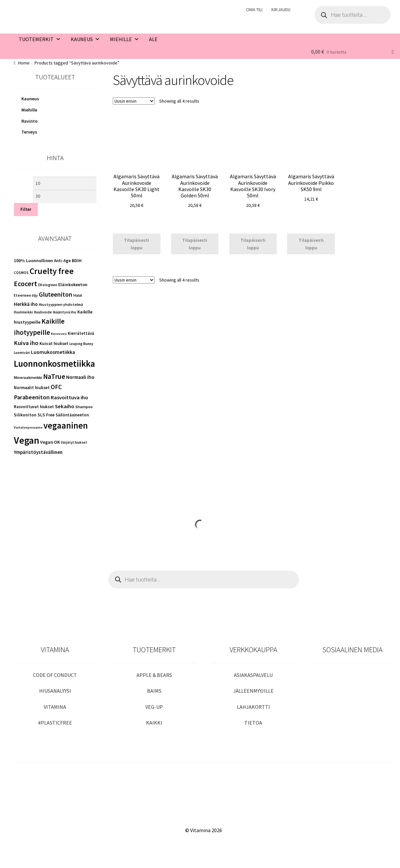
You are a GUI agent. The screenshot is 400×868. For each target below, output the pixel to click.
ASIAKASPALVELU (253, 675)
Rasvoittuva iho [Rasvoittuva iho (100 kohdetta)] (69, 397)
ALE (153, 39)
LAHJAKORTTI (253, 707)
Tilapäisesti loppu (137, 244)
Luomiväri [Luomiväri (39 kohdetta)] (22, 353)
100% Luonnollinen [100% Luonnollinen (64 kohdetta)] (33, 260)
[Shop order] (134, 101)
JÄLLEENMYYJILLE (253, 691)
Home (24, 63)
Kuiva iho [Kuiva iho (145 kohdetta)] (26, 343)
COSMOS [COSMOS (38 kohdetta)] (21, 273)
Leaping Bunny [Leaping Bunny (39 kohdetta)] (81, 344)
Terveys (29, 132)
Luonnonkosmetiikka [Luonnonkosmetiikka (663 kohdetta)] (54, 363)
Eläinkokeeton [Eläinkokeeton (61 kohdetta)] (73, 285)
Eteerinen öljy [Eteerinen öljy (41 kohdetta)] (26, 295)
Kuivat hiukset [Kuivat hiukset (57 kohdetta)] (54, 344)
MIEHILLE (125, 39)
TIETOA (253, 723)
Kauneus (30, 99)
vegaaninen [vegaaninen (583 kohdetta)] (66, 425)
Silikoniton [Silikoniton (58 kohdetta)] (25, 415)
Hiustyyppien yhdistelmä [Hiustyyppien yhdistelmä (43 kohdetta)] (61, 304)
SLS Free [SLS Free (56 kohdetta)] (46, 415)
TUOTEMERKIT (40, 39)
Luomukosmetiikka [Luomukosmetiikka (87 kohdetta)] (53, 352)
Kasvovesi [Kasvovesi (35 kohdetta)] (59, 334)
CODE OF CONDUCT (55, 675)
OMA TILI (254, 10)
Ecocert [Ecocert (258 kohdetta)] (25, 284)
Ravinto (29, 121)
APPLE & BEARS (154, 675)
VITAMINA (55, 707)
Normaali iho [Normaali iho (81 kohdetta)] (80, 377)
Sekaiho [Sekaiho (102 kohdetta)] (65, 406)
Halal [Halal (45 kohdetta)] (78, 295)
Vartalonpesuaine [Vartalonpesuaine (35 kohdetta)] (28, 427)
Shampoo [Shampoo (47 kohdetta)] (84, 407)
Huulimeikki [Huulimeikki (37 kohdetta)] (23, 312)
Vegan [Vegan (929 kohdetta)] (26, 440)
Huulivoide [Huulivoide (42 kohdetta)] (43, 312)
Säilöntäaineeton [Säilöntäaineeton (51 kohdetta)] (72, 415)
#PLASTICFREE (55, 723)
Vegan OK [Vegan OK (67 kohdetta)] (50, 442)
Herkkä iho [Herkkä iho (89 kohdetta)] (26, 304)
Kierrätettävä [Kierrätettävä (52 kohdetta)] (81, 333)
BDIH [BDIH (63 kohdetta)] (77, 260)
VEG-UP (154, 707)
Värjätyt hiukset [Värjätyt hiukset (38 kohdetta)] (74, 442)
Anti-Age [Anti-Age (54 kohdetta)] (62, 261)
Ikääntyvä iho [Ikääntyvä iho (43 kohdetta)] (65, 312)
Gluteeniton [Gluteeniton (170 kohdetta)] (56, 294)
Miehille (29, 110)
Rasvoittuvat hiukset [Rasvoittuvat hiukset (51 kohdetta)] (34, 407)
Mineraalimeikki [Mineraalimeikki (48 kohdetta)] (28, 377)
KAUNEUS (85, 39)
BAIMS (154, 691)
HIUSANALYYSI (55, 691)
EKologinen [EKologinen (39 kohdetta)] (48, 285)
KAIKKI (154, 723)
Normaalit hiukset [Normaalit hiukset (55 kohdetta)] (32, 388)
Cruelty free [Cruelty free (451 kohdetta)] (52, 271)
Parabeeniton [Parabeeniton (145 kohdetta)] (32, 397)
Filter (26, 209)
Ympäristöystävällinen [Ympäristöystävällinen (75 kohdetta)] (38, 452)
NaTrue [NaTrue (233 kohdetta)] (54, 376)
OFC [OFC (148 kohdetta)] (56, 387)
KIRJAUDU (281, 10)
